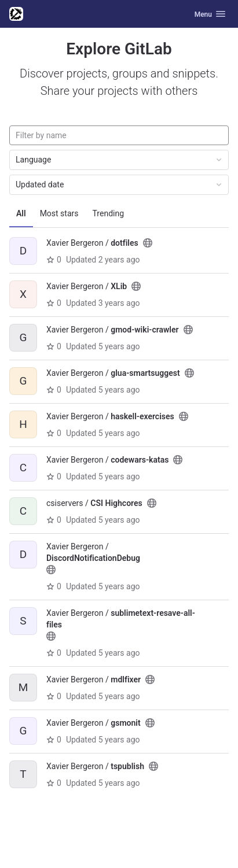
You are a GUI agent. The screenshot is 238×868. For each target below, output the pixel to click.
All (21, 213)
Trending (109, 213)
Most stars (59, 213)
